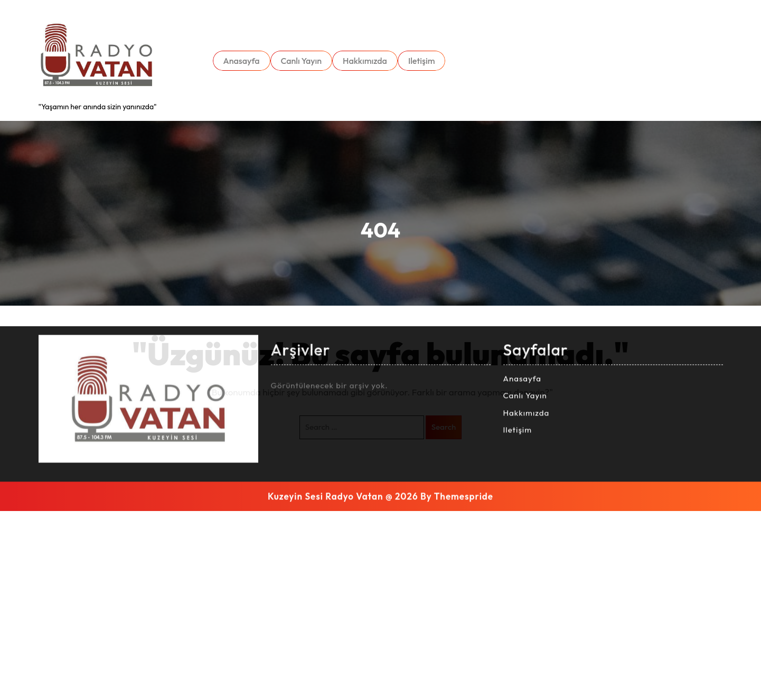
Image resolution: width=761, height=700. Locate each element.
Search (444, 427)
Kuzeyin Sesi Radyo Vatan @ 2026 (343, 352)
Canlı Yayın (302, 61)
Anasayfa (242, 61)
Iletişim (422, 61)
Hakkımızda (365, 61)
